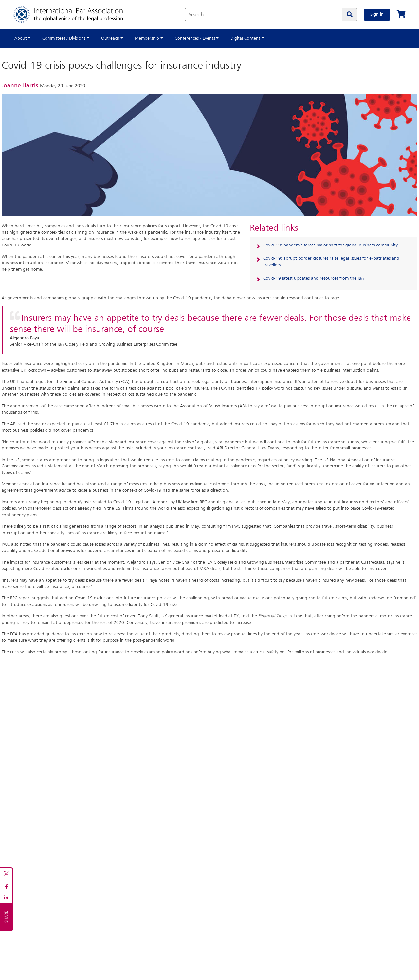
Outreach (110, 38)
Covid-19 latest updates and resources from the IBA (314, 278)
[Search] (349, 14)
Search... (199, 15)
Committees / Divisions (64, 38)
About (21, 38)
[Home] (75, 14)
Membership (147, 38)
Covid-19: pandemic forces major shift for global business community (330, 245)
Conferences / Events (195, 38)
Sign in (377, 14)
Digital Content (245, 38)
